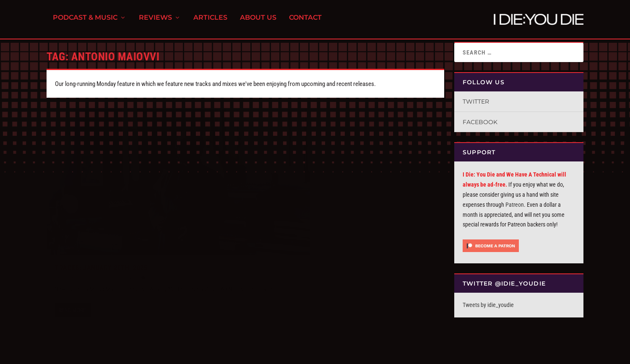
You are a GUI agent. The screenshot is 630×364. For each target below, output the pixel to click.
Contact (305, 21)
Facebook (480, 122)
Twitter (476, 101)
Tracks (127, 249)
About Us (258, 21)
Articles (210, 21)
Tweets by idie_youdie (488, 305)
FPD (134, 354)
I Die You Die (74, 249)
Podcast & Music (85, 21)
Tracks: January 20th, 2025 (101, 238)
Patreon (515, 205)
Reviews (155, 21)
